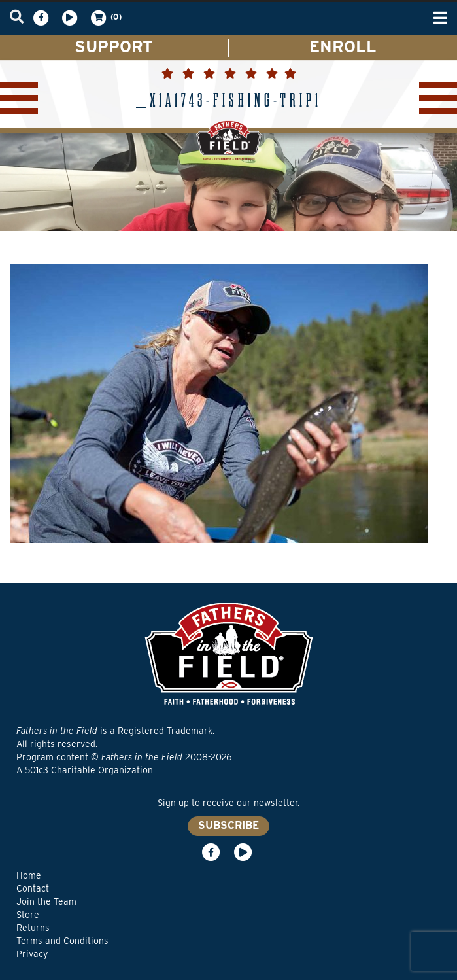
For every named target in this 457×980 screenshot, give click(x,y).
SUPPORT (114, 46)
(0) (105, 18)
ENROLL (343, 46)
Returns (33, 928)
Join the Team (46, 901)
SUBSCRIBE (228, 825)
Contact (33, 888)
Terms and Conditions (62, 941)
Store (28, 915)
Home (29, 875)
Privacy (32, 954)
